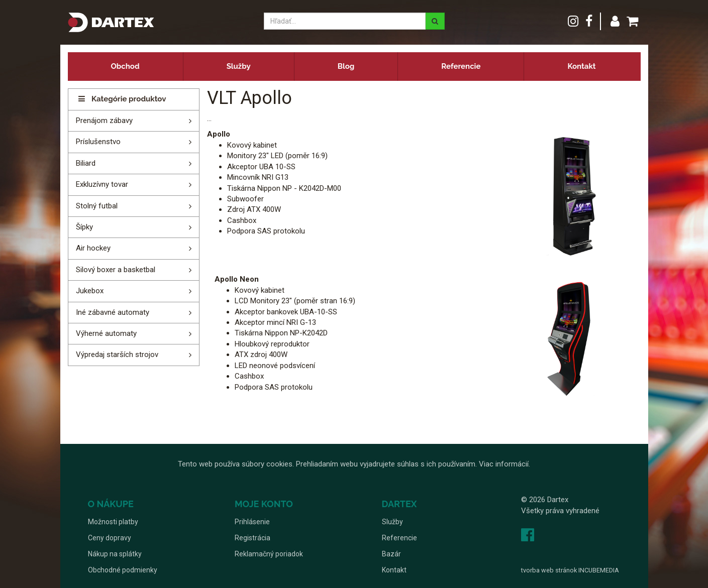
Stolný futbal (97, 206)
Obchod (125, 66)
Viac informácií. (504, 464)
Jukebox (90, 291)
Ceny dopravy (110, 538)
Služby (239, 66)
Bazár (391, 554)
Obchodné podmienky (123, 570)
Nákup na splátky (115, 554)
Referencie (461, 66)
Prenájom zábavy (104, 121)
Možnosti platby (113, 522)
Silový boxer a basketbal (116, 270)
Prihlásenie (252, 522)
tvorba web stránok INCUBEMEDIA (570, 570)
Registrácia (252, 538)
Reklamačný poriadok (269, 554)
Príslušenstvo (98, 142)
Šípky (84, 227)
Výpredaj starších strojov (117, 355)
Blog (346, 66)
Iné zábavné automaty (113, 312)
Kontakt (581, 66)
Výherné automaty (106, 333)
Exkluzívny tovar (102, 184)
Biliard (86, 163)
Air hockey (93, 248)
